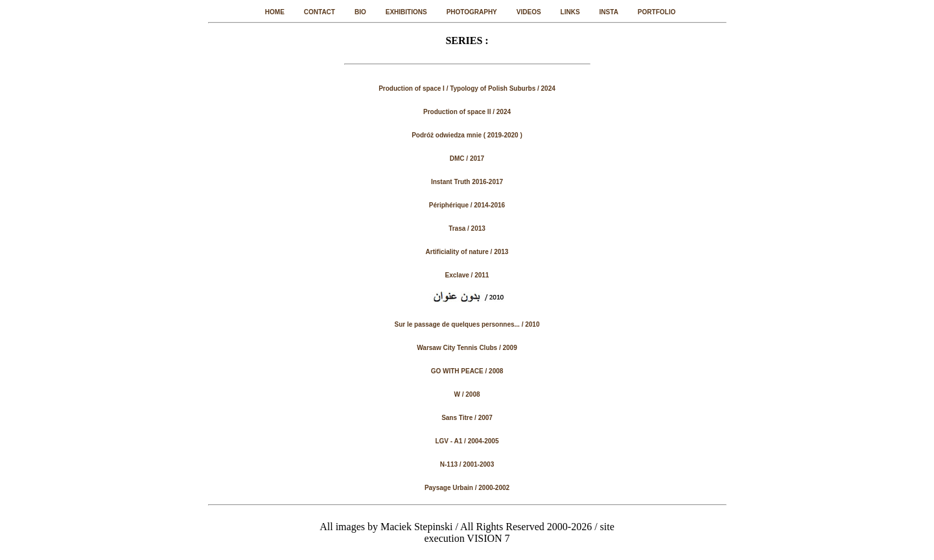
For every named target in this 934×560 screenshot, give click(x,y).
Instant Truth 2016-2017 (467, 182)
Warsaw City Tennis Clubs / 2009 (467, 348)
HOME (275, 12)
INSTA (609, 12)
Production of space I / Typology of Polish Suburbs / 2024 (467, 88)
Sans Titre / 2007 (467, 418)
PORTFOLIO (657, 12)
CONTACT (320, 12)
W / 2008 (467, 394)
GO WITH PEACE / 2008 (467, 371)
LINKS (570, 12)
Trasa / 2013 (467, 228)
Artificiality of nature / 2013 (467, 252)
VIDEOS (529, 12)
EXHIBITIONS (406, 12)
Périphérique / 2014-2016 (467, 205)
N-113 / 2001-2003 (467, 464)
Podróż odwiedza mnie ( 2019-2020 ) (467, 135)
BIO (360, 12)
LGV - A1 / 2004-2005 (467, 441)
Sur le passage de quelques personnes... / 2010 (467, 324)
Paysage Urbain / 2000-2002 (467, 488)
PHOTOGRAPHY (472, 12)
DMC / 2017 (467, 158)
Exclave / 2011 (467, 275)
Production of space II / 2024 (467, 112)
